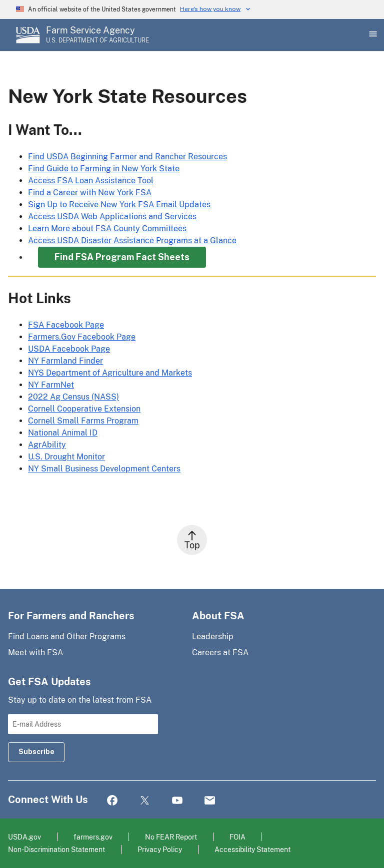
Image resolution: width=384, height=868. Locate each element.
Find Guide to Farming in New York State (104, 169)
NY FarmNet (51, 385)
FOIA (237, 837)
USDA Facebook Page (69, 349)
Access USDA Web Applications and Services (112, 217)
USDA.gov (24, 837)
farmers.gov (93, 837)
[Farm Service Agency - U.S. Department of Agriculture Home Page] (97, 35)
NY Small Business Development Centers (104, 469)
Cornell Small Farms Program (83, 421)
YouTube (177, 801)
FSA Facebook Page (66, 325)
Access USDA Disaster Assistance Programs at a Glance (132, 240)
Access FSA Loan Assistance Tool (91, 181)
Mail (210, 801)
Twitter (145, 801)
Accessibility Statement (252, 849)
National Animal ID (63, 433)
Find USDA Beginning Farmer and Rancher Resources (127, 157)
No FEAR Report (171, 837)
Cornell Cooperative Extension (84, 409)
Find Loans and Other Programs (67, 637)
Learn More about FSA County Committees (107, 228)
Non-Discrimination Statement (56, 849)
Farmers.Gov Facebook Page (82, 337)
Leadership (213, 637)
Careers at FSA (220, 652)
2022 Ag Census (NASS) (73, 397)
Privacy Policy (160, 849)
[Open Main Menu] (372, 35)
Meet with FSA (35, 652)
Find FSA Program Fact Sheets (122, 257)
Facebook (112, 801)
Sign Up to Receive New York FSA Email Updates (119, 205)
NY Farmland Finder (65, 361)
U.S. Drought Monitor (66, 457)
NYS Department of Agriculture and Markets (110, 373)
